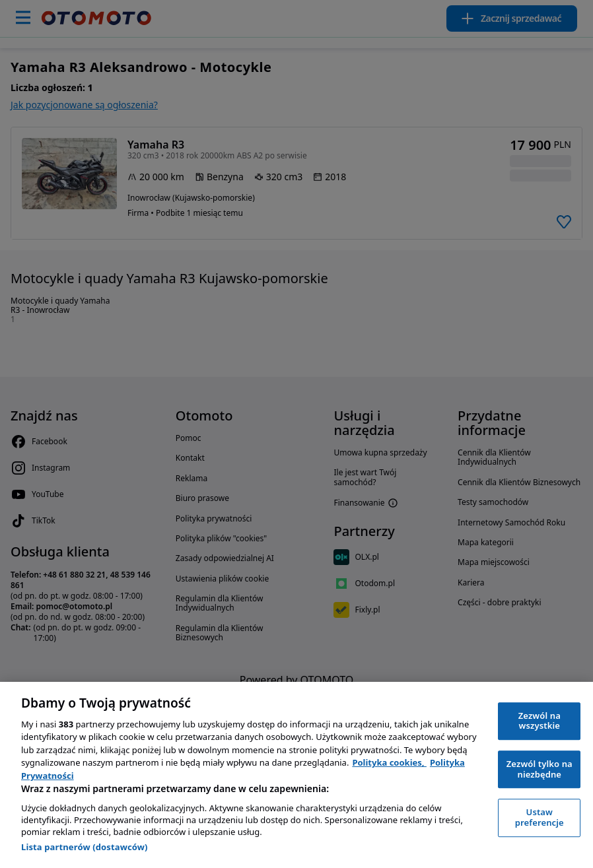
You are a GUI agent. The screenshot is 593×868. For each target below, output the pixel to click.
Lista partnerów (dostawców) (85, 847)
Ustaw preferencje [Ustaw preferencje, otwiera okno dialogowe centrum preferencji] (540, 817)
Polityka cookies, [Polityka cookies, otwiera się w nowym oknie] (389, 762)
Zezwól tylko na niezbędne (540, 769)
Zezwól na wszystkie (540, 721)
